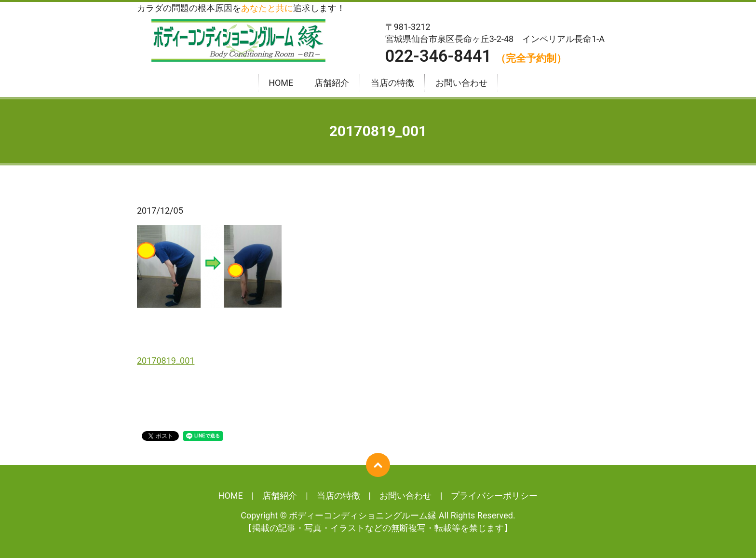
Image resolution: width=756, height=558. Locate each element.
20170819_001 (166, 361)
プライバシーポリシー (494, 496)
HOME (281, 83)
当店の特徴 (392, 83)
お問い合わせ (461, 83)
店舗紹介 (332, 83)
